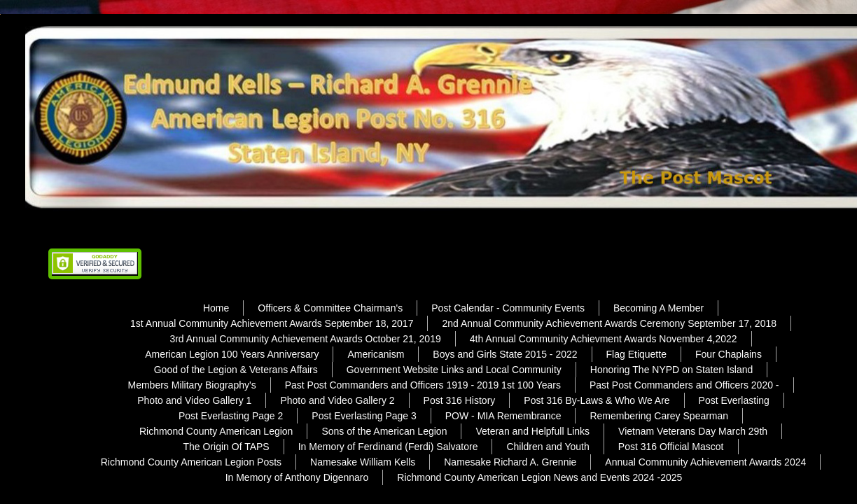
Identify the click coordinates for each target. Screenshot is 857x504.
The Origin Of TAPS (227, 447)
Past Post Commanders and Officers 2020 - (684, 385)
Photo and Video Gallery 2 (337, 400)
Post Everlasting (734, 400)
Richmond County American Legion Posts (191, 462)
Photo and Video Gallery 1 (194, 400)
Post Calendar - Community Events (508, 308)
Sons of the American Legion (384, 431)
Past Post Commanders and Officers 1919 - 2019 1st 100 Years (423, 385)
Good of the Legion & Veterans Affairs (236, 370)
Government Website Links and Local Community (454, 370)
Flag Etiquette (636, 354)
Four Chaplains (729, 354)
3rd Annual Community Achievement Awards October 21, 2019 (305, 339)
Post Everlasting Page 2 (231, 416)
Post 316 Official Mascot (671, 447)
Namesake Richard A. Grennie (510, 462)
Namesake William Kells (363, 462)
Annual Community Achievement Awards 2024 (705, 462)
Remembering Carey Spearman (659, 416)
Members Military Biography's (191, 385)
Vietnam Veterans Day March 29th (693, 431)
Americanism (376, 354)
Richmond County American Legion (216, 431)
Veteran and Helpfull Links (532, 431)
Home (216, 308)
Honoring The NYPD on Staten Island (671, 370)
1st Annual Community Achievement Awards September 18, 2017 (272, 323)
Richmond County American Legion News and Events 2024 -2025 (539, 477)
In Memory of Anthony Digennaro (297, 477)
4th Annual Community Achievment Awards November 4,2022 (604, 339)
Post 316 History (460, 400)
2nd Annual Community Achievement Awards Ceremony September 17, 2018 (609, 323)
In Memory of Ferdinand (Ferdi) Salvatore (388, 447)
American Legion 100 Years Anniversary (232, 354)
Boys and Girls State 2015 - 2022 (505, 354)
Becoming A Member (659, 308)
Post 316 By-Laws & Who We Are (597, 400)
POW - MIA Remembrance (503, 416)
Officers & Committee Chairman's (330, 308)
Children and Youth (548, 447)
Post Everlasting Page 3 (364, 416)
